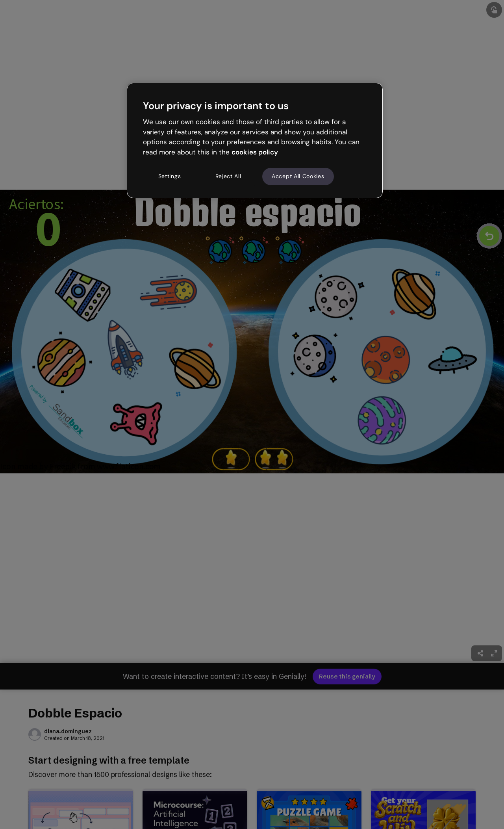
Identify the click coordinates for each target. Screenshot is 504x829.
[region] (255, 140)
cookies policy (255, 152)
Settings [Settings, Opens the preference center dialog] (170, 176)
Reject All (228, 176)
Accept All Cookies (298, 176)
